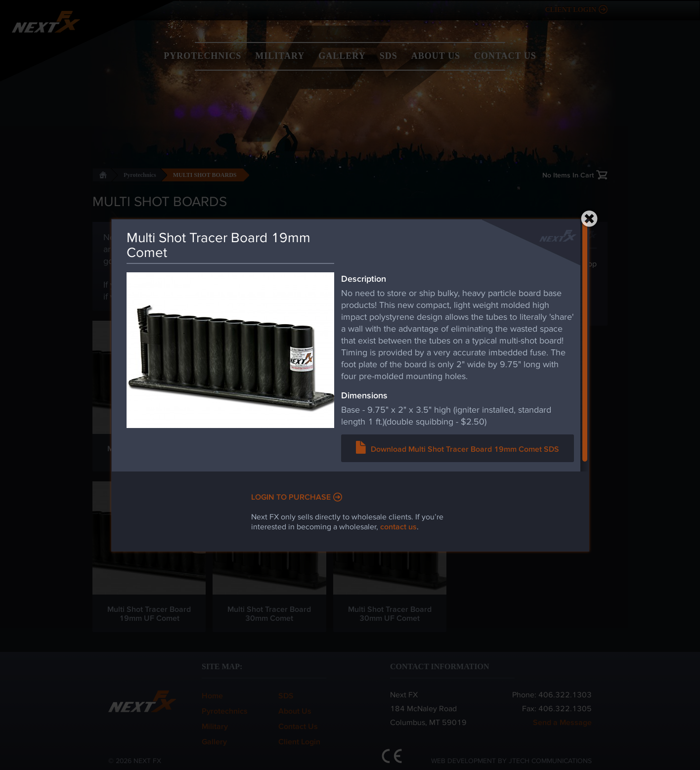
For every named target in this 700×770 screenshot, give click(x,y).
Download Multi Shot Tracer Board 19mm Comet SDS (465, 449)
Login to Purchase (291, 496)
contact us (398, 526)
